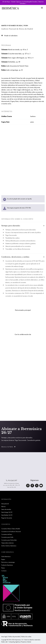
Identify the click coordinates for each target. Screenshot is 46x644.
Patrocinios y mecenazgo (8, 562)
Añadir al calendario (9, 36)
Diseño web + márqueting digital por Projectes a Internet (16, 642)
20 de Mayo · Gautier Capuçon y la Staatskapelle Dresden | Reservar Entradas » (23, 2)
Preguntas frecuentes (7, 518)
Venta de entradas (6, 509)
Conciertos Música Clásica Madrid (11, 529)
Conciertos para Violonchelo (9, 540)
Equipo (3, 559)
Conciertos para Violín (7, 537)
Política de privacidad (14, 637)
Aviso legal (4, 637)
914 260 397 (11, 481)
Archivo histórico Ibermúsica (9, 546)
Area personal (5, 504)
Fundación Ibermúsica (7, 565)
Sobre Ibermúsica (6, 557)
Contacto (4, 571)
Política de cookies (26, 637)
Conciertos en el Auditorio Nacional (11, 532)
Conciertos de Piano (7, 534)
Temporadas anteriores (7, 543)
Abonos (3, 507)
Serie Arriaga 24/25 (7, 512)
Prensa (3, 568)
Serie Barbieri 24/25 (7, 515)
